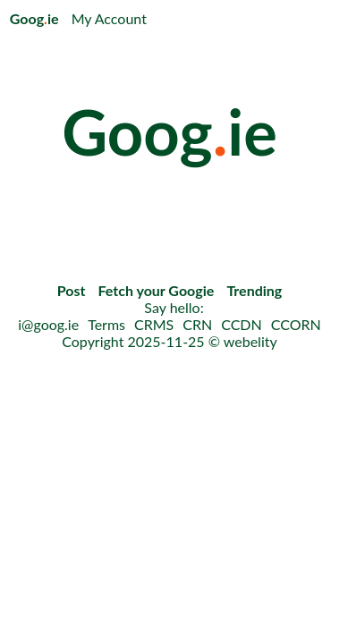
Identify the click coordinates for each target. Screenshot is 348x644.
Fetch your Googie (157, 290)
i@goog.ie (48, 324)
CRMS (154, 324)
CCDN (242, 324)
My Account (109, 18)
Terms (106, 324)
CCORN (296, 324)
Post (72, 290)
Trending (254, 290)
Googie (34, 18)
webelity (250, 341)
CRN (197, 324)
